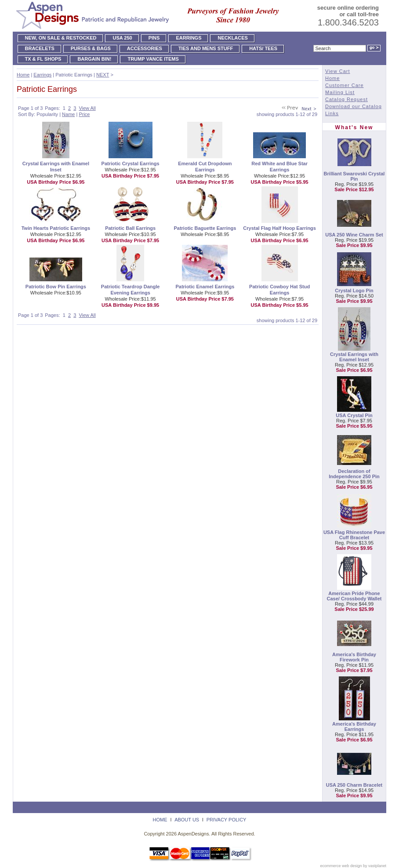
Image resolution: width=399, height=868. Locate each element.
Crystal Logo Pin (354, 291)
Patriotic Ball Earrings (130, 228)
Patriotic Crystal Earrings (131, 163)
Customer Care (345, 85)
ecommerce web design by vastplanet (353, 866)
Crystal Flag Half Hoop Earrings (279, 228)
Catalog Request (346, 99)
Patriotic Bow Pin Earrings (56, 287)
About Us (187, 820)
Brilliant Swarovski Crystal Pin (354, 176)
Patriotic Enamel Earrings (205, 287)
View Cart (337, 71)
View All (87, 108)
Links (332, 113)
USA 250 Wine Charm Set (354, 235)
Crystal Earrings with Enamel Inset (354, 357)
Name (68, 114)
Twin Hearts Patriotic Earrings (56, 228)
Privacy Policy (227, 820)
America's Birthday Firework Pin (354, 657)
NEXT (103, 75)
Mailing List (340, 92)
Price (84, 114)
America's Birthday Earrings (354, 726)
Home (23, 75)
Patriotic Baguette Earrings (205, 228)
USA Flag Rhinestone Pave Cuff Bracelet (354, 535)
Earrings (42, 75)
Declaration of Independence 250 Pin (354, 474)
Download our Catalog (354, 106)
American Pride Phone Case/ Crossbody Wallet (354, 596)
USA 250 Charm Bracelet (354, 785)
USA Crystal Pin (354, 415)
